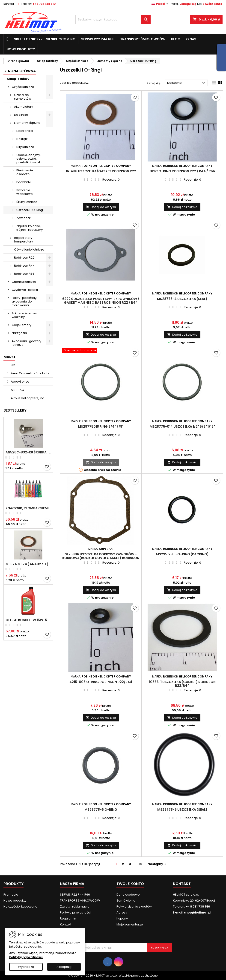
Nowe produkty (21, 49)
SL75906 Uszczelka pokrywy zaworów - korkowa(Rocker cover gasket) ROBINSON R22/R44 (101, 558)
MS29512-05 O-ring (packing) (182, 554)
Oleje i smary (22, 325)
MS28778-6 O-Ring (101, 810)
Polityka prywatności (75, 912)
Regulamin (68, 918)
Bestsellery (15, 410)
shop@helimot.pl (198, 912)
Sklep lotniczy (27, 39)
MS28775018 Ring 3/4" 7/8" (101, 427)
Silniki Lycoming (61, 39)
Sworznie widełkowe (25, 192)
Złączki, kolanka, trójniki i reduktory (30, 228)
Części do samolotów (23, 97)
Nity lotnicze (25, 147)
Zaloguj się (188, 4)
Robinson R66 (24, 274)
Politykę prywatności (26, 957)
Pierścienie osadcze (25, 172)
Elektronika (25, 131)
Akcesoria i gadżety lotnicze (27, 343)
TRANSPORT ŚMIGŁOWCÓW (143, 39)
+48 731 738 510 (44, 4)
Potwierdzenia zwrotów (134, 906)
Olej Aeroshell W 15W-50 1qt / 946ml (28, 620)
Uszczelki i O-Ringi (30, 210)
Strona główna (20, 71)
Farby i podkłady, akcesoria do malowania (24, 301)
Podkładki (24, 182)
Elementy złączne (27, 123)
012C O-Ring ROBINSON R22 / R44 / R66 (182, 171)
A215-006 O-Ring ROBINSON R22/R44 (101, 682)
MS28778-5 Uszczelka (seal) (182, 810)
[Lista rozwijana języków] (161, 4)
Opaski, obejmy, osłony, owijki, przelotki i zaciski (29, 159)
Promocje (11, 895)
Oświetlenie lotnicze (29, 249)
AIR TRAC (17, 390)
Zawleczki (24, 218)
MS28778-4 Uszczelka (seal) (182, 299)
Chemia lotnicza (24, 282)
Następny (157, 864)
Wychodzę (26, 967)
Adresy (122, 912)
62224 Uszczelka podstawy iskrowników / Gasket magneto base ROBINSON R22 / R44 (101, 301)
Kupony (122, 918)
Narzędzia (19, 333)
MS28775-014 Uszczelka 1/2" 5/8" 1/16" (182, 427)
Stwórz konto (212, 4)
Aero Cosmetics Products (30, 373)
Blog (176, 39)
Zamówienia (126, 901)
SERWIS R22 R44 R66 (98, 39)
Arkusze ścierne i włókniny (24, 315)
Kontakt (9, 4)
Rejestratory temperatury (24, 240)
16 (141, 864)
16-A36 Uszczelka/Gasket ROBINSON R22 (101, 171)
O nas (191, 39)
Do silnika (21, 115)
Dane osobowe (128, 895)
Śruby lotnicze (27, 202)
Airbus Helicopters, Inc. (27, 398)
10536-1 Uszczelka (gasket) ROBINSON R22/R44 (182, 684)
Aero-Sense (20, 382)
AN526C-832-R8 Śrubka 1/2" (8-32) (28, 452)
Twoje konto (130, 884)
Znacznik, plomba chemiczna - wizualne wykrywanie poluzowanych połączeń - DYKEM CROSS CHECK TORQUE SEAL (28, 508)
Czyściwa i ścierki (25, 290)
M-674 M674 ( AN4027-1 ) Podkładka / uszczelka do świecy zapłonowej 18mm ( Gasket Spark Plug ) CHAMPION (28, 564)
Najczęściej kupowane (20, 906)
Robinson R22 (24, 258)
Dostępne (187, 83)
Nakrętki (22, 139)
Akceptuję (64, 967)
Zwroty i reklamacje (75, 906)
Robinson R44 (24, 266)
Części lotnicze (23, 87)
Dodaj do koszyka (101, 207)
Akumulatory (24, 107)
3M (13, 365)
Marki (9, 357)
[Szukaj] (113, 20)
